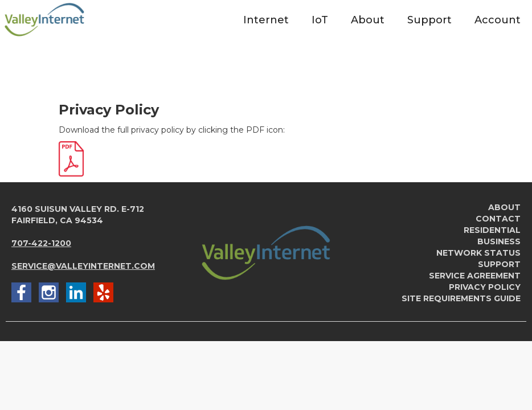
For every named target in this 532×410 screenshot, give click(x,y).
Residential (492, 230)
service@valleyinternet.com (83, 266)
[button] (266, 20)
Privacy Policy (485, 287)
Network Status (478, 253)
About (504, 207)
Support (499, 264)
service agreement (475, 276)
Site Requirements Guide (461, 298)
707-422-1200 (41, 243)
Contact (498, 219)
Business (499, 241)
